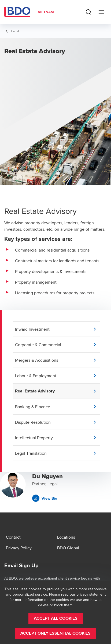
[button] (58, 329)
